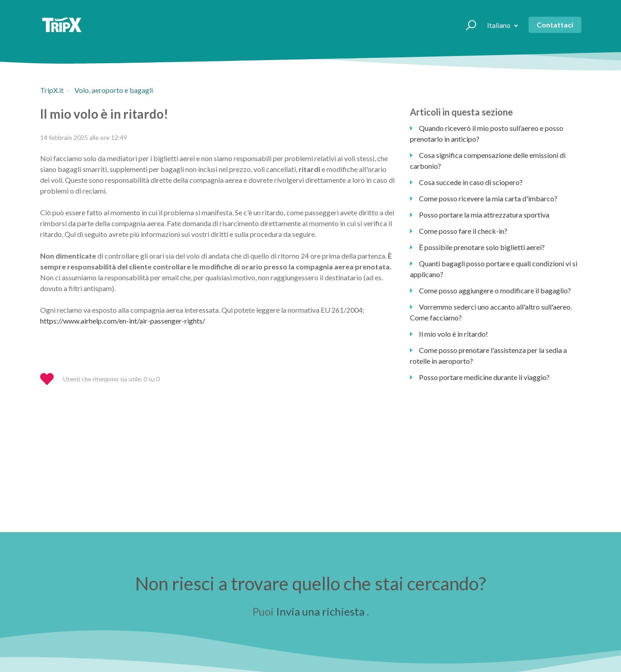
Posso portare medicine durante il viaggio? (484, 377)
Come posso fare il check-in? (463, 231)
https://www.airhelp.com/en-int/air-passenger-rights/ (123, 321)
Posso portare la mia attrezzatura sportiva (484, 215)
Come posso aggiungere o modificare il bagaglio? (495, 290)
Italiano (499, 25)
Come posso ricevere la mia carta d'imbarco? (488, 198)
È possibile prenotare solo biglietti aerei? (482, 247)
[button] (467, 25)
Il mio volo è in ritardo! (453, 334)
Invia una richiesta (320, 611)
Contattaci (555, 25)
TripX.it (52, 90)
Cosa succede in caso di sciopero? (471, 182)
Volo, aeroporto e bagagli (114, 90)
